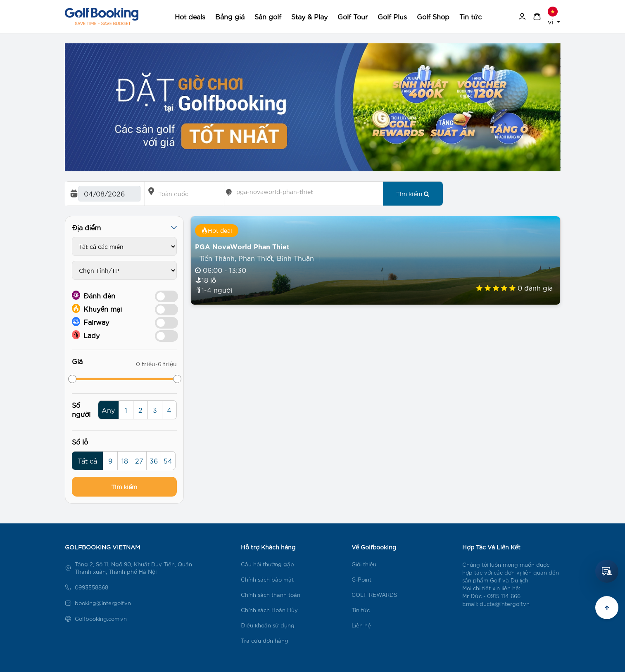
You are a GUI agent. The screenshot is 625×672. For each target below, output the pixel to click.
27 (139, 460)
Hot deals (190, 16)
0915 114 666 (504, 596)
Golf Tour (353, 16)
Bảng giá (230, 16)
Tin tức (471, 16)
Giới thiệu (364, 564)
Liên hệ (361, 625)
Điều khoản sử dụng (268, 625)
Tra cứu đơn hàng (265, 640)
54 (168, 460)
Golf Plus (392, 16)
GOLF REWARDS (374, 595)
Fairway (90, 322)
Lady (86, 335)
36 (154, 460)
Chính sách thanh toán (271, 595)
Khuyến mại (97, 308)
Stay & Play (309, 16)
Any (108, 410)
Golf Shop (433, 16)
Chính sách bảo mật (267, 579)
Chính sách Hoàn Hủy (269, 610)
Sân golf (268, 16)
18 (125, 460)
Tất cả (87, 460)
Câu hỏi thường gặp (267, 564)
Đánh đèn (94, 295)
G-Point (361, 579)
